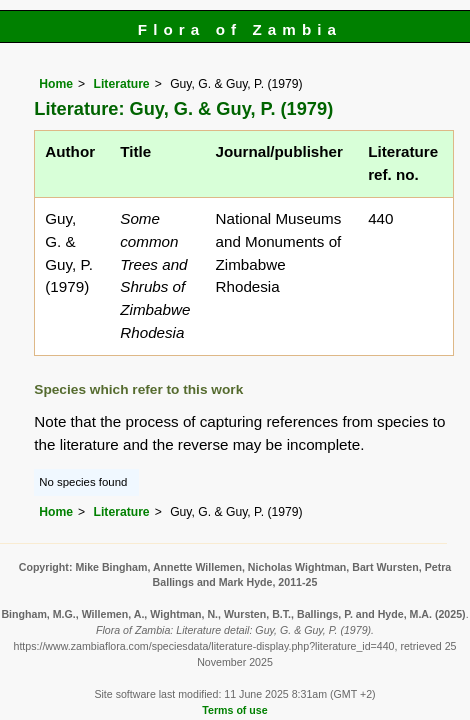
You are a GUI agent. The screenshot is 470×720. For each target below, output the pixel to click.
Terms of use (234, 710)
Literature (122, 84)
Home (56, 84)
